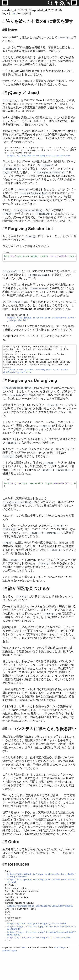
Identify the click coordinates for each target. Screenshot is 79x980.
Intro (13, 30)
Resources (19, 879)
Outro (14, 856)
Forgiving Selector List (30, 231)
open (27, 14)
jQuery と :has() (24, 92)
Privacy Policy (9, 978)
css (13, 13)
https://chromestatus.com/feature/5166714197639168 (40, 927)
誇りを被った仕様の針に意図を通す (40, 21)
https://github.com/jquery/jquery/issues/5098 (37, 948)
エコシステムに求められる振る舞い (42, 743)
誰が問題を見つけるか (29, 603)
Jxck (23, 975)
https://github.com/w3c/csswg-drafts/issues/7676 (39, 158)
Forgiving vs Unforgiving (33, 392)
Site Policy (59, 975)
